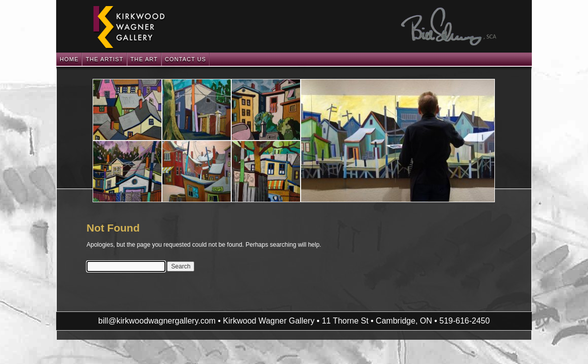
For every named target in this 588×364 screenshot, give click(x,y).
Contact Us (186, 59)
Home (69, 59)
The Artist (104, 59)
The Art (144, 59)
